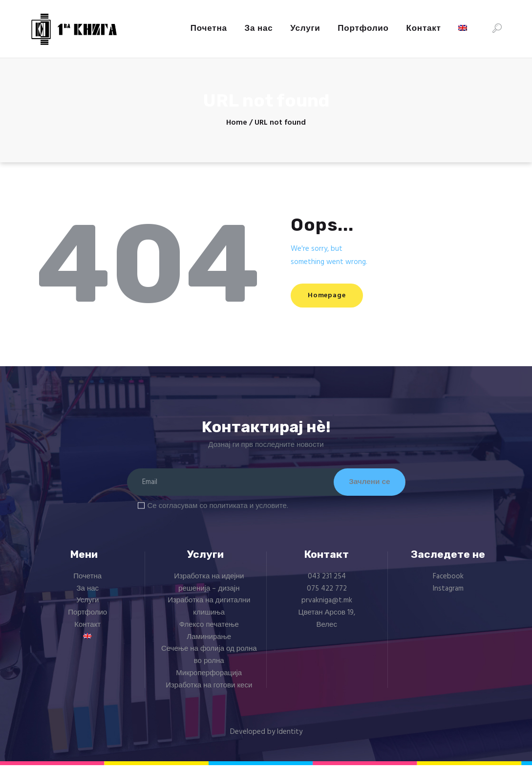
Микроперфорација (209, 680)
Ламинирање (209, 643)
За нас (87, 595)
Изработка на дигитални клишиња (209, 613)
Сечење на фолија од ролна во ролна (209, 661)
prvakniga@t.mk (327, 607)
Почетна (87, 583)
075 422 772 (327, 595)
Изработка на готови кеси (209, 691)
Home (237, 123)
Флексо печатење (209, 631)
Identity (290, 738)
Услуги (87, 607)
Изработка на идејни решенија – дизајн (209, 589)
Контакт (87, 631)
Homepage (334, 296)
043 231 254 (327, 583)
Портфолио (87, 619)
